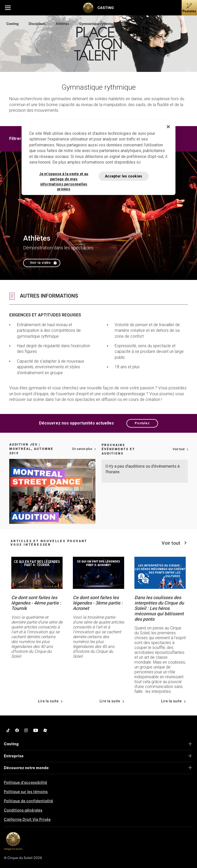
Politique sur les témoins (26, 792)
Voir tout (179, 449)
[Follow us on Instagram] (26, 730)
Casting (13, 24)
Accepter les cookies (124, 176)
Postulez (142, 423)
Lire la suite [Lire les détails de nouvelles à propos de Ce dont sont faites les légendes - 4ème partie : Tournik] (48, 701)
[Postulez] (189, 8)
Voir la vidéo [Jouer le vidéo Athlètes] (40, 263)
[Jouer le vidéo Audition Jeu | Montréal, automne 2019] (52, 491)
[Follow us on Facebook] (17, 730)
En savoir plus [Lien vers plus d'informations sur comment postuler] (82, 449)
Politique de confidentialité (28, 801)
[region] (98, 158)
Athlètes (63, 24)
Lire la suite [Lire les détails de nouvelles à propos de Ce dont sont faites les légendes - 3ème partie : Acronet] (110, 701)
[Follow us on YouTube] (36, 730)
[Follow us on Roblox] (45, 730)
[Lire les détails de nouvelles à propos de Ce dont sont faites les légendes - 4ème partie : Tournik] (37, 573)
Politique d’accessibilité (26, 782)
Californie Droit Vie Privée (27, 819)
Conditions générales (23, 810)
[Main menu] (8, 8)
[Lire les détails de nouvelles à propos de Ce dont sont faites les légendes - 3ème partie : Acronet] (98, 573)
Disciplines (38, 24)
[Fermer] (168, 127)
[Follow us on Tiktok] (8, 730)
